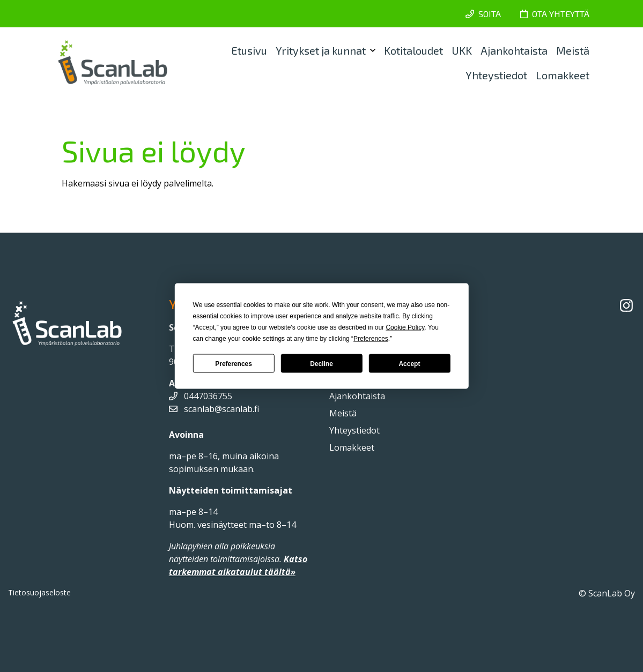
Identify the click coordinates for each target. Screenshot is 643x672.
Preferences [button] (371, 339)
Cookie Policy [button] (405, 327)
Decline (321, 363)
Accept (409, 363)
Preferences (234, 363)
